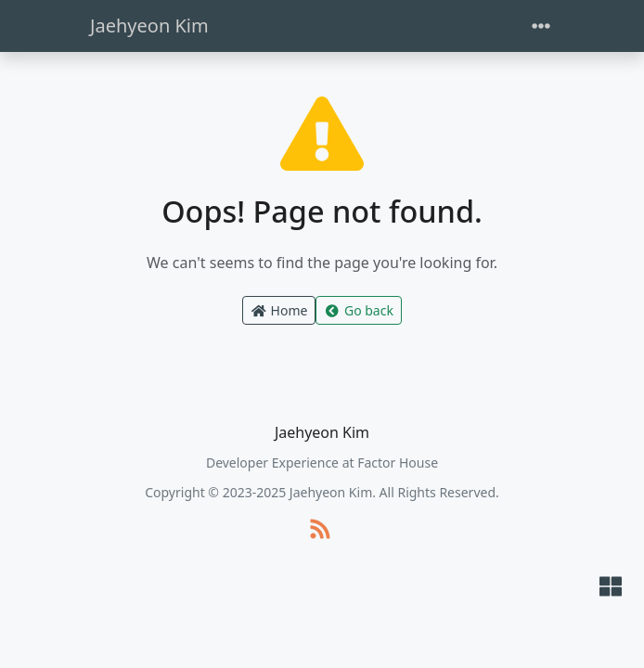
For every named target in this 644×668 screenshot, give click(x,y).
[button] (611, 588)
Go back (358, 310)
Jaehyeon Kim (149, 26)
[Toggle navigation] (541, 26)
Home (279, 310)
